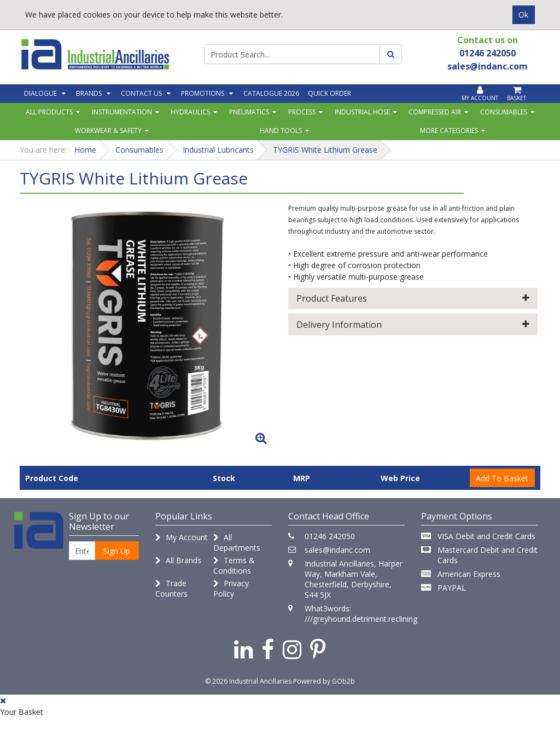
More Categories (449, 131)
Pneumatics (249, 112)
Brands (89, 93)
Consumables (504, 112)
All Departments (237, 542)
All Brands (178, 560)
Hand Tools (281, 131)
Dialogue (40, 93)
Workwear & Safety (108, 131)
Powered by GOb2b (324, 681)
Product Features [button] (413, 298)
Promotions (203, 93)
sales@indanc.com (337, 550)
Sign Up (117, 551)
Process (302, 112)
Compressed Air (435, 112)
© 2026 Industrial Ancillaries (248, 681)
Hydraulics (190, 112)
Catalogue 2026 (271, 93)
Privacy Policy (231, 588)
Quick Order (329, 93)
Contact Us (141, 93)
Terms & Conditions (234, 565)
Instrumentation (122, 112)
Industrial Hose (362, 112)
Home (85, 150)
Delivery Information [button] (413, 325)
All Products (49, 112)
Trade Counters (171, 588)
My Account (182, 537)
